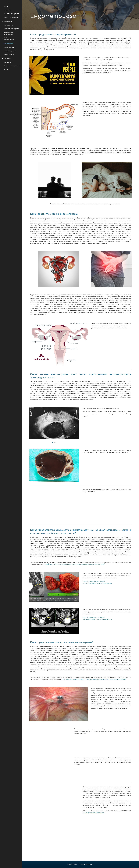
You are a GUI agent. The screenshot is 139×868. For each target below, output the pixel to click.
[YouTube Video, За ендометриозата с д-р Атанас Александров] (54, 505)
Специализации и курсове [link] (12, 66)
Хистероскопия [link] (9, 25)
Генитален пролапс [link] (10, 51)
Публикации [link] (8, 62)
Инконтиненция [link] (9, 55)
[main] (63, 15)
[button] (137, 2)
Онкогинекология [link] (9, 47)
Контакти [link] (7, 70)
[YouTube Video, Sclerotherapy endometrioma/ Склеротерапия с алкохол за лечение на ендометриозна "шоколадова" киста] (50, 768)
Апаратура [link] (7, 58)
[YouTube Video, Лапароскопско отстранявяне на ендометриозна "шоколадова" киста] (50, 739)
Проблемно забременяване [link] (9, 39)
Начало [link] (6, 6)
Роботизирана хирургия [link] (11, 29)
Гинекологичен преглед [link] (11, 14)
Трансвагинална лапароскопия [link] (9, 33)
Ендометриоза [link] (8, 43)
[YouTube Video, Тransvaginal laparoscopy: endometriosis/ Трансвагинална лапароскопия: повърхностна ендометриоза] (54, 802)
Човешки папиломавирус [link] (12, 17)
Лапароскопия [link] (8, 21)
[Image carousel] (54, 425)
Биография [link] (7, 10)
